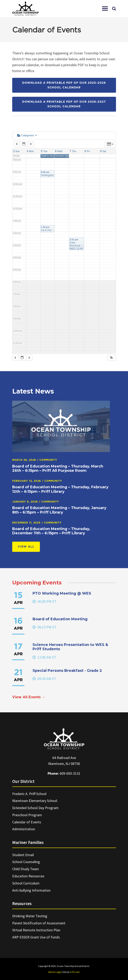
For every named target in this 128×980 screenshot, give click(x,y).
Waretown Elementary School (35, 801)
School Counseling (26, 862)
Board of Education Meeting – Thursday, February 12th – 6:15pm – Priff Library (60, 489)
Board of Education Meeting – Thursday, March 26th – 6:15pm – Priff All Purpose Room (58, 469)
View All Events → (29, 697)
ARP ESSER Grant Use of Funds (36, 937)
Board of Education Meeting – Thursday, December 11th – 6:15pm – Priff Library (51, 531)
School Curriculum (26, 883)
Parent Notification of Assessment (39, 923)
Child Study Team (26, 869)
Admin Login (55, 972)
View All (26, 547)
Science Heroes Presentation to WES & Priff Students (70, 647)
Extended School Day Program (35, 808)
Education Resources (28, 876)
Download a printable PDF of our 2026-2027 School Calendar (64, 104)
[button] (105, 9)
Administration (24, 829)
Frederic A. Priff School (29, 794)
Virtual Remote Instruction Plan (36, 930)
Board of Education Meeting (60, 619)
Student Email (23, 855)
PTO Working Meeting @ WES (62, 593)
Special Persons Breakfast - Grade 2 (67, 671)
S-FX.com (75, 972)
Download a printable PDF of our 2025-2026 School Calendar (64, 85)
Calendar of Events (27, 822)
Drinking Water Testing (30, 916)
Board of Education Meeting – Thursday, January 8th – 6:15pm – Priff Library (59, 510)
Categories (27, 135)
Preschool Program (27, 815)
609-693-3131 (70, 773)
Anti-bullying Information (31, 890)
